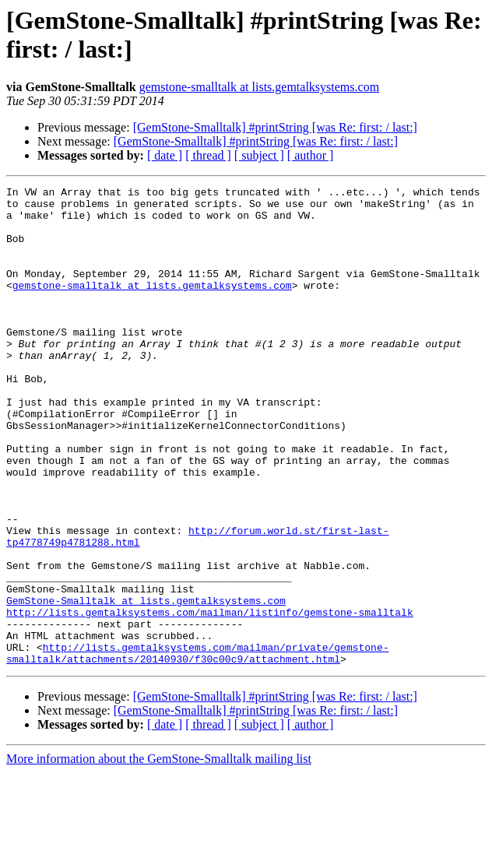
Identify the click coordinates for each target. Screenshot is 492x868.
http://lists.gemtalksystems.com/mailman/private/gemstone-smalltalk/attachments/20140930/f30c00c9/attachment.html (197, 747)
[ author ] (311, 155)
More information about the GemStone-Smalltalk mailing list (159, 854)
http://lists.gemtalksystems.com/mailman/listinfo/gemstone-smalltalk (210, 698)
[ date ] (165, 155)
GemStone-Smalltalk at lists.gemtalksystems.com (146, 684)
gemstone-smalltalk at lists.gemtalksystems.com (259, 87)
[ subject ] (259, 155)
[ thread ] (208, 155)
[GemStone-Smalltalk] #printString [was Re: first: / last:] (275, 127)
